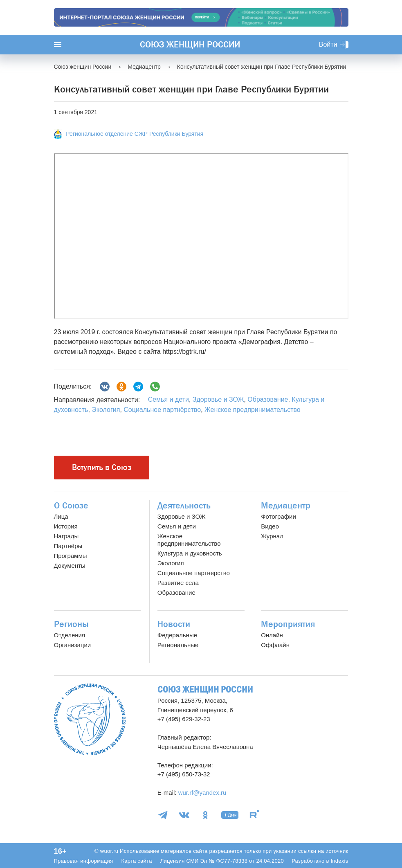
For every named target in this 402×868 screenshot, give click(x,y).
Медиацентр (286, 506)
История (66, 526)
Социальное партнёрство (162, 410)
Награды (66, 536)
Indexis (339, 861)
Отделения (70, 635)
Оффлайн (275, 645)
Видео (270, 526)
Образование (268, 399)
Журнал (272, 536)
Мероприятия (288, 624)
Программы (71, 556)
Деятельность (184, 506)
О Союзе (71, 506)
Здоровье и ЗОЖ (218, 399)
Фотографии (278, 516)
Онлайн (272, 635)
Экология (106, 410)
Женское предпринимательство (253, 410)
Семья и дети (168, 399)
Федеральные (177, 635)
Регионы (71, 624)
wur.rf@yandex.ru (202, 793)
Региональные (178, 645)
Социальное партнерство (194, 573)
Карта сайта (136, 861)
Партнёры (68, 546)
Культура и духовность (190, 553)
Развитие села (178, 583)
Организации (73, 645)
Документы (70, 566)
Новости (174, 624)
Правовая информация (84, 861)
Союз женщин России (190, 45)
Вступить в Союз (102, 467)
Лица (61, 516)
